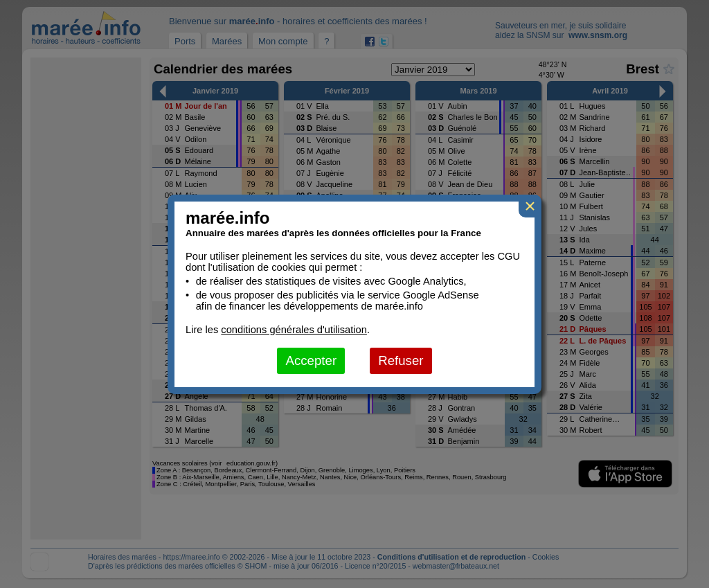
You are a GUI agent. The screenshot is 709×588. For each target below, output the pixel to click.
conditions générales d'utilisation (294, 330)
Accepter (311, 360)
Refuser (401, 360)
